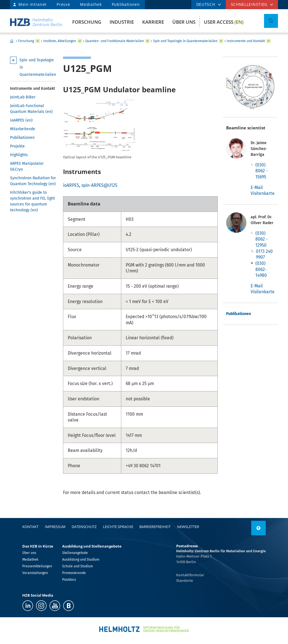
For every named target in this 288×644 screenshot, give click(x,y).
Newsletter (188, 527)
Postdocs (69, 580)
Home (12, 41)
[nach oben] (258, 528)
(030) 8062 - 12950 (262, 239)
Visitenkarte (263, 193)
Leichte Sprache (118, 527)
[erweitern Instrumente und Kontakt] (268, 41)
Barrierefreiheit (155, 527)
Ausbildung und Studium (81, 560)
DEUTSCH (206, 4)
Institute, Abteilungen (60, 41)
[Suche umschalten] (271, 21)
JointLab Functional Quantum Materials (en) (31, 109)
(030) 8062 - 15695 (262, 171)
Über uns (184, 22)
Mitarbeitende (23, 129)
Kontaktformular (190, 575)
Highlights (19, 155)
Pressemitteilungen (37, 566)
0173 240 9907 (264, 254)
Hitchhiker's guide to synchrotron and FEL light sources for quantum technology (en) (32, 201)
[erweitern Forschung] (38, 41)
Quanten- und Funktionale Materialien (115, 41)
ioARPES (71, 185)
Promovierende (74, 573)
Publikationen (126, 4)
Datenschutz (84, 527)
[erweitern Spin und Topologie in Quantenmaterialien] (221, 41)
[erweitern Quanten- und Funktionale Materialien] (147, 41)
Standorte (185, 581)
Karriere (153, 22)
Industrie (122, 22)
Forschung (87, 22)
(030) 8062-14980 (261, 269)
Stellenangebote (75, 553)
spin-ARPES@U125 (99, 185)
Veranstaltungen (35, 573)
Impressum (55, 527)
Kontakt (30, 527)
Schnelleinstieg (249, 4)
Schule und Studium (78, 566)
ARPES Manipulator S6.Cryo (27, 166)
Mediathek (91, 4)
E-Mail (257, 187)
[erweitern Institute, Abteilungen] (80, 41)
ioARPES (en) (21, 120)
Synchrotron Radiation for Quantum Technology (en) (33, 181)
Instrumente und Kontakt (246, 41)
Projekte (17, 146)
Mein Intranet (32, 4)
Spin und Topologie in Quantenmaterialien (185, 41)
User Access (224, 22)
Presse (63, 4)
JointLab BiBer (23, 97)
